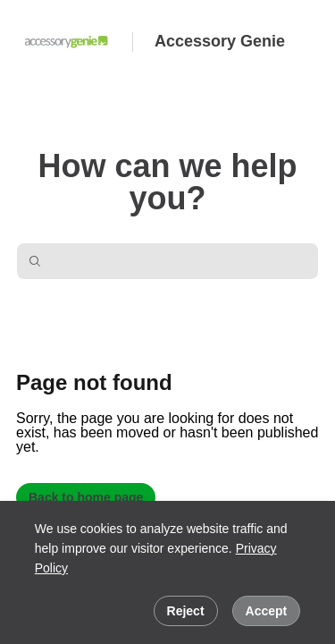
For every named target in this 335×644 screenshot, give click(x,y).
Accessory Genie (220, 41)
